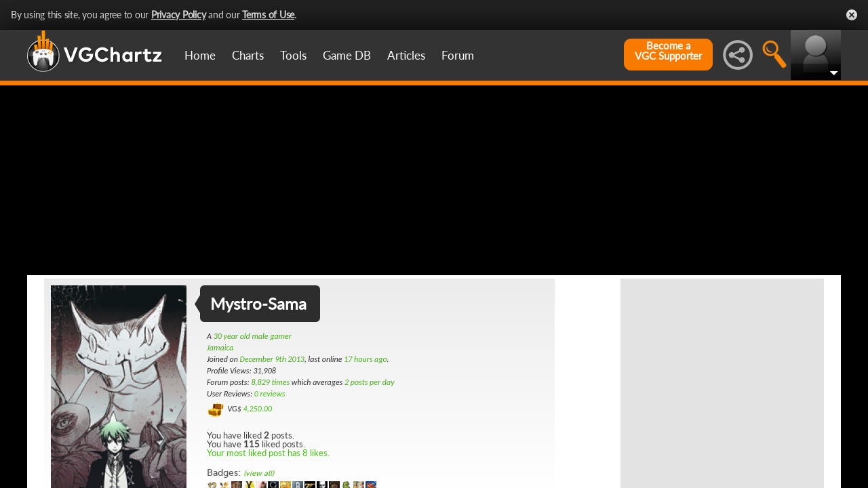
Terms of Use (268, 15)
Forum (458, 55)
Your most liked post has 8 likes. (268, 453)
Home (200, 55)
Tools (293, 55)
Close (852, 15)
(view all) (259, 473)
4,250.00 (257, 409)
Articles (406, 55)
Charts (248, 55)
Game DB (347, 55)
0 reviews (270, 394)
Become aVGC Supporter (668, 51)
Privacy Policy (179, 15)
